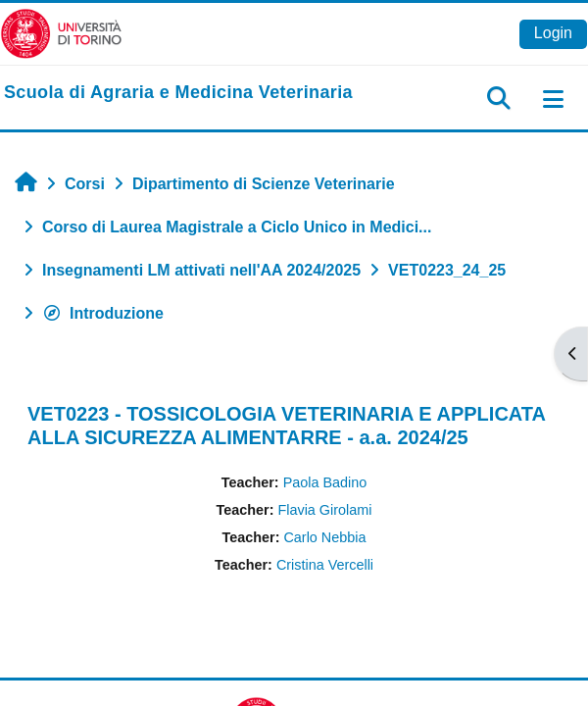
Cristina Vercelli (325, 565)
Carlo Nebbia (324, 537)
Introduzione (103, 313)
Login (553, 33)
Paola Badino (325, 482)
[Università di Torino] (61, 33)
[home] (178, 93)
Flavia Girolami (324, 510)
